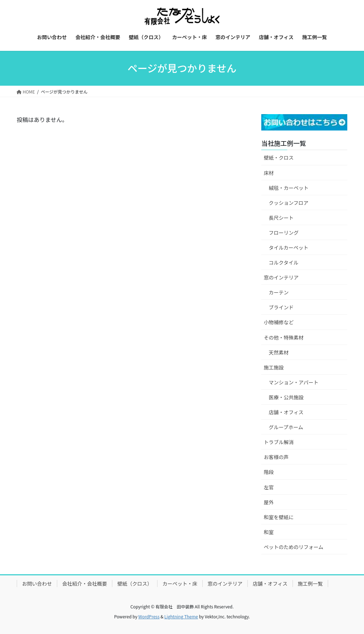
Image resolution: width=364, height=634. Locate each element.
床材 (269, 173)
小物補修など (279, 322)
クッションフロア (289, 203)
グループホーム (286, 427)
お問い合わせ (37, 584)
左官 (269, 487)
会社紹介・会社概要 (85, 584)
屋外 (269, 502)
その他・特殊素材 (284, 337)
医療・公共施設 (286, 397)
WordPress (149, 616)
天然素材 (279, 352)
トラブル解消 (279, 442)
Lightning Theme (181, 616)
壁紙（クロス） (135, 584)
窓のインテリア (281, 277)
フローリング (284, 233)
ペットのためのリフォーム (294, 547)
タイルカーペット (289, 247)
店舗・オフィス (286, 412)
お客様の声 (276, 457)
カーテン (279, 292)
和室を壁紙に (279, 517)
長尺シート (281, 218)
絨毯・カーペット (289, 188)
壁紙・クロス (279, 158)
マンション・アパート (294, 382)
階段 (269, 472)
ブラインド (281, 307)
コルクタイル (283, 262)
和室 (269, 532)
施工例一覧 (310, 584)
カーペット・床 (180, 584)
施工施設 (274, 367)
